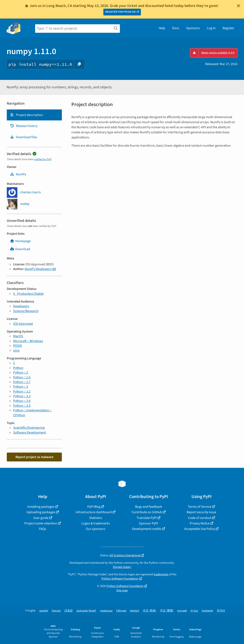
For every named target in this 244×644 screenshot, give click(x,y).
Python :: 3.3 (22, 396)
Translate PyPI (147, 518)
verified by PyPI (43, 159)
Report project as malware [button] (34, 457)
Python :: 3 (21, 387)
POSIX (17, 346)
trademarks (161, 574)
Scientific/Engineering (29, 428)
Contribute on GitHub (147, 512)
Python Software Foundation (120, 579)
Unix (16, 351)
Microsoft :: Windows (28, 341)
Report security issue (201, 512)
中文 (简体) (150, 611)
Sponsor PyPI (148, 523)
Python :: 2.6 (22, 377)
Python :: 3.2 (22, 392)
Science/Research (26, 311)
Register (228, 28)
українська (106, 611)
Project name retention (41, 523)
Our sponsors (96, 529)
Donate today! (122, 567)
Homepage (20, 241)
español (44, 611)
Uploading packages (41, 512)
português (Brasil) (86, 611)
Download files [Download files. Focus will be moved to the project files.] (24, 137)
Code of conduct (200, 518)
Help (162, 28)
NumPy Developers (38, 269)
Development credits (147, 529)
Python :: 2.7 (22, 382)
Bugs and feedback (149, 507)
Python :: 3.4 (22, 401)
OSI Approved (23, 324)
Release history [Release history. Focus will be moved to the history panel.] (24, 126)
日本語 (69, 611)
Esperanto (207, 611)
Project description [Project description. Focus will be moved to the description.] (26, 115)
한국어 (221, 611)
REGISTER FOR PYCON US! (121, 12)
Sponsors (193, 28)
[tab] (34, 115)
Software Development (30, 433)
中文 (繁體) (167, 611)
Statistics (96, 518)
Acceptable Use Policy (200, 529)
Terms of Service (200, 507)
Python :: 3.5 (22, 406)
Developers (21, 306)
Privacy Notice (200, 523)
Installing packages (41, 507)
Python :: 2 (21, 372)
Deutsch (135, 611)
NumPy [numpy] (18, 174)
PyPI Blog (94, 507)
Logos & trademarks (96, 523)
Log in (211, 28)
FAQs (43, 529)
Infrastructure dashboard (94, 512)
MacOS (18, 336)
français (56, 611)
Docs (176, 28)
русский (182, 611)
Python (18, 368)
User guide (41, 518)
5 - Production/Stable (28, 294)
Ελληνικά (121, 611)
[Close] (238, 6)
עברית (194, 611)
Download (20, 249)
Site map (122, 590)
